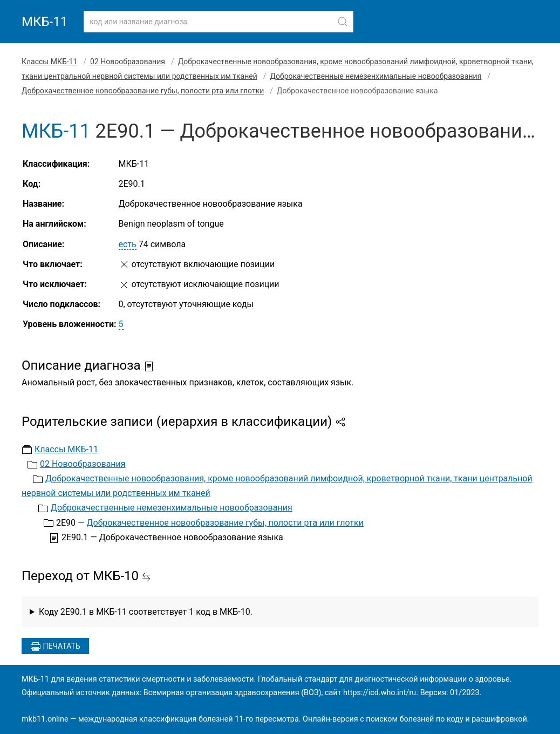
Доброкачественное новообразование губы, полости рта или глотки (143, 91)
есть (128, 244)
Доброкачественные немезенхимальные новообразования (376, 76)
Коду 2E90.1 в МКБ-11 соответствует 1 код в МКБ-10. (146, 612)
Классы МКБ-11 (49, 62)
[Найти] (343, 22)
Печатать (55, 647)
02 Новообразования (128, 62)
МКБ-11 (45, 22)
